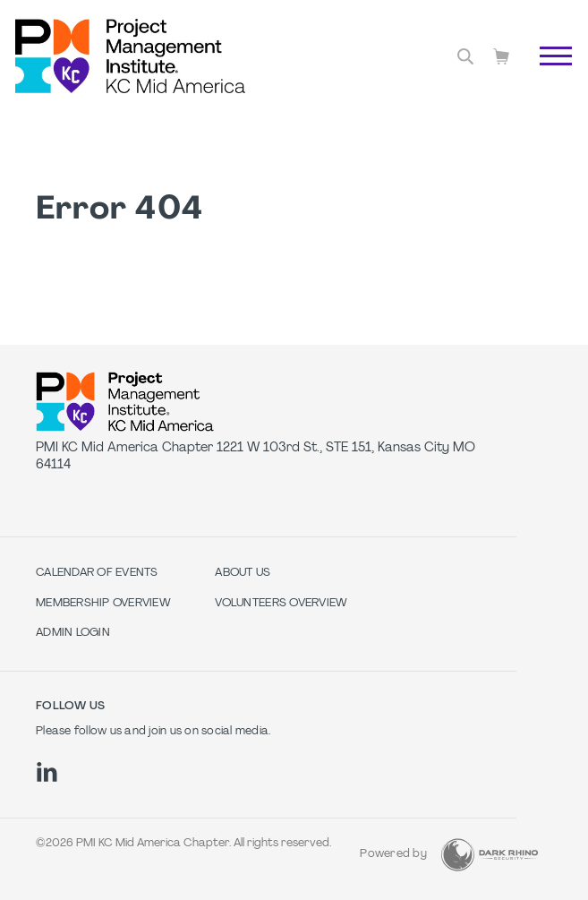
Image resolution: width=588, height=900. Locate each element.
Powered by (393, 854)
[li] (47, 772)
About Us (243, 573)
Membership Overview (103, 604)
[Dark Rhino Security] (490, 855)
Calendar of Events (97, 573)
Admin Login (73, 633)
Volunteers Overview (281, 604)
